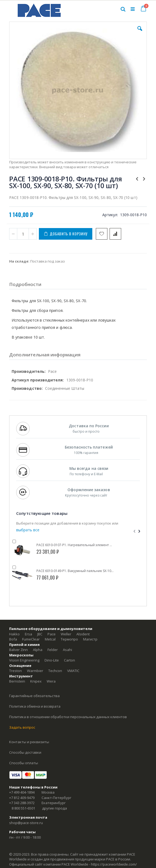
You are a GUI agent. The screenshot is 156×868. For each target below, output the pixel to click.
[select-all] (28, 530)
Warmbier (35, 671)
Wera (51, 681)
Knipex (36, 681)
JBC (40, 634)
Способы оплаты (24, 763)
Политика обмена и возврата (35, 706)
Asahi (67, 650)
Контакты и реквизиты (29, 742)
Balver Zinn (18, 650)
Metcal (50, 639)
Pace (52, 634)
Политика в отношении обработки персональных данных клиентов (68, 717)
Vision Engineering (24, 660)
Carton (69, 660)
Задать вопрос (22, 727)
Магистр (90, 639)
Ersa (28, 634)
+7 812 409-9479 (22, 798)
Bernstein (17, 681)
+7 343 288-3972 (22, 803)
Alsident (83, 634)
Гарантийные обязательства (34, 696)
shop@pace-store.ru (26, 823)
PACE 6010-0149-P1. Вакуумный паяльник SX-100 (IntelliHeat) (75, 571)
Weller (66, 634)
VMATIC (73, 671)
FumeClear (31, 639)
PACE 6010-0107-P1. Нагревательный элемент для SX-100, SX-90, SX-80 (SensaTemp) (75, 545)
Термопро (69, 639)
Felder (53, 650)
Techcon (55, 671)
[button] (140, 33)
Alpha (38, 650)
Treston (16, 671)
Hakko (14, 634)
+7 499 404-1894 (22, 792)
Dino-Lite (52, 660)
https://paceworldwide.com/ (114, 864)
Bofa (13, 639)
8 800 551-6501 (23, 808)
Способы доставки (25, 752)
